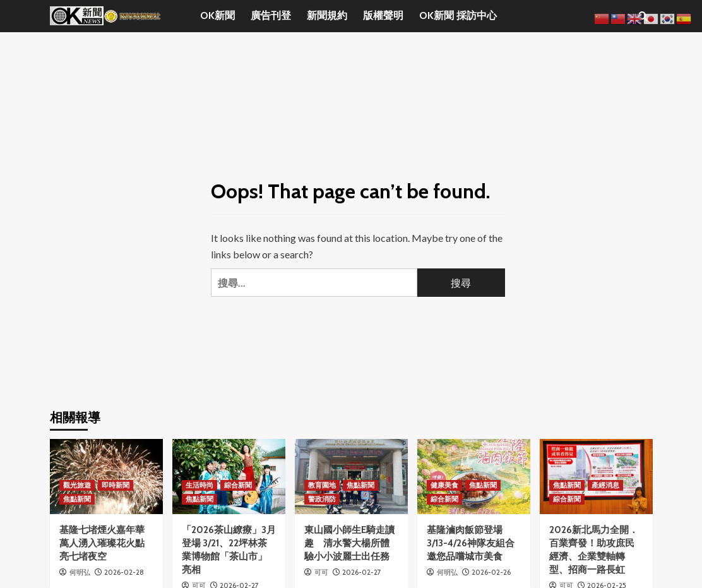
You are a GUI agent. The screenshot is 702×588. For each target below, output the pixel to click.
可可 (321, 572)
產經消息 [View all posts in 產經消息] (605, 485)
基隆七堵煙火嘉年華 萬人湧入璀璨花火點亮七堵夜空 (102, 543)
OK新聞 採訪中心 (458, 15)
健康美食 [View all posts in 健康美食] (444, 485)
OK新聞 (217, 15)
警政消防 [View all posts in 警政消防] (322, 499)
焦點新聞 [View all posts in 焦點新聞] (77, 499)
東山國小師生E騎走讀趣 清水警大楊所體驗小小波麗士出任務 (349, 543)
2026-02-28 (124, 572)
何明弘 (80, 572)
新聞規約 (327, 15)
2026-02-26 (491, 572)
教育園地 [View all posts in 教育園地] (322, 485)
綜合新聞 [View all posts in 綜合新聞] (238, 485)
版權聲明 (383, 15)
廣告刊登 (271, 15)
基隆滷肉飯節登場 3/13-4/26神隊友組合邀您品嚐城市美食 (471, 543)
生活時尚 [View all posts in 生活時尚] (199, 485)
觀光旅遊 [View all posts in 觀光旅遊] (77, 485)
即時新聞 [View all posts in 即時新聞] (116, 485)
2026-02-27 (362, 572)
